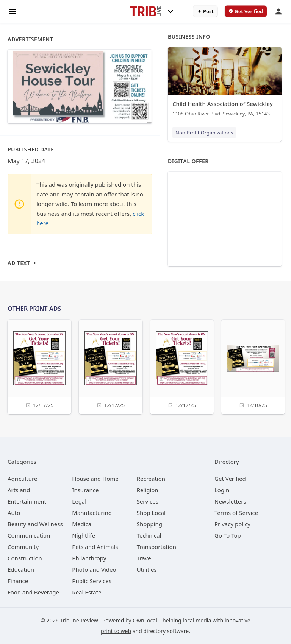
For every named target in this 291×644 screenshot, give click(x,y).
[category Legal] (79, 501)
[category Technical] (149, 535)
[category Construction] (25, 558)
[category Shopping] (149, 524)
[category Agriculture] (22, 479)
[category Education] (21, 569)
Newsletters (230, 501)
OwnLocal (145, 620)
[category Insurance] (85, 490)
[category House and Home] (95, 479)
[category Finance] (18, 581)
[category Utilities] (147, 569)
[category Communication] (29, 535)
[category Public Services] (92, 581)
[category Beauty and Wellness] (35, 524)
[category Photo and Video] (94, 569)
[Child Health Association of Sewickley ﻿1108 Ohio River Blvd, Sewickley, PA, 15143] (225, 83)
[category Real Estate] (87, 592)
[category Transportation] (156, 547)
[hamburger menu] (12, 11)
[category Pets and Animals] (95, 547)
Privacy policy (232, 524)
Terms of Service (236, 513)
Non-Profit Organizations (204, 133)
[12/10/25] (253, 366)
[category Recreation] (151, 479)
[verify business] (246, 11)
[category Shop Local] (151, 513)
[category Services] (148, 501)
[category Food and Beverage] (33, 592)
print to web (116, 631)
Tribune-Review (80, 620)
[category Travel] (145, 558)
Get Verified (230, 479)
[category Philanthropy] (89, 558)
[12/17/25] (39, 366)
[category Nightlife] (84, 535)
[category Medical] (82, 524)
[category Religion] (148, 490)
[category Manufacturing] (92, 513)
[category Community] (23, 547)
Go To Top (228, 535)
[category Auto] (14, 513)
